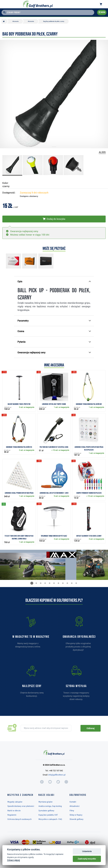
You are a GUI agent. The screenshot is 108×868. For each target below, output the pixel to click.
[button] (32, 583)
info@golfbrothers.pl (57, 775)
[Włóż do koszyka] (54, 219)
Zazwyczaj (34, 193)
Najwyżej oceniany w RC (52, 858)
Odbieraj (90, 728)
